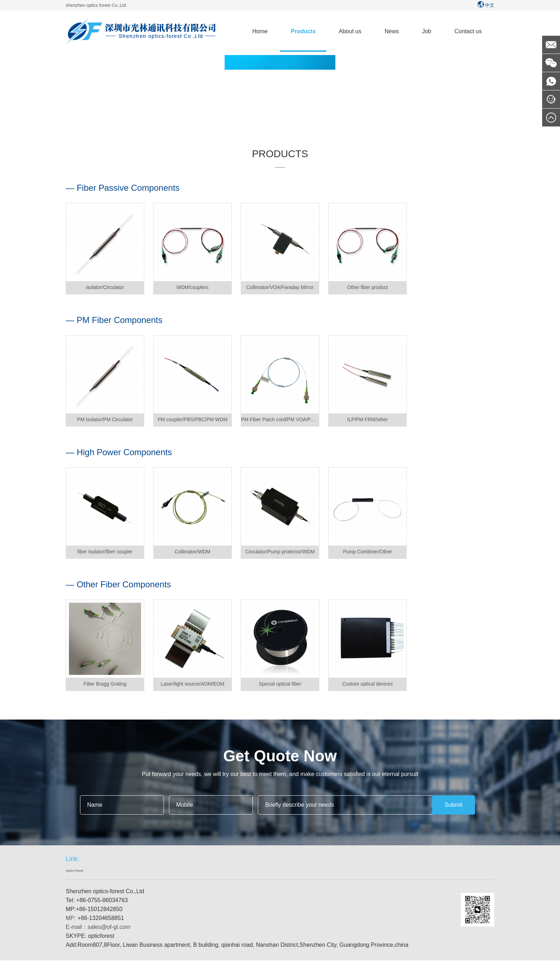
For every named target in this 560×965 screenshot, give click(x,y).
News (392, 31)
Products (303, 31)
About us (350, 31)
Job (427, 31)
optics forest (79, 876)
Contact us (468, 31)
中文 (485, 5)
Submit (454, 810)
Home (260, 31)
